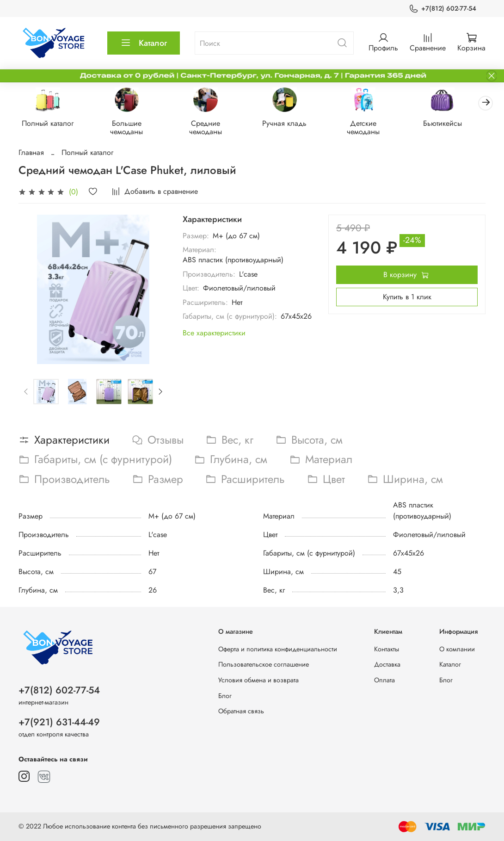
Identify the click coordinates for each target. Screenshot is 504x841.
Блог (225, 696)
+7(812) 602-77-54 (443, 9)
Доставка (387, 665)
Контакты (387, 649)
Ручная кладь (293, 124)
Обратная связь (241, 711)
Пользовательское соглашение (264, 665)
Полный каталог (49, 124)
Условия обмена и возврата (258, 680)
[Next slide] (160, 393)
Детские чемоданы (374, 128)
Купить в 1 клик (407, 298)
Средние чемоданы (212, 128)
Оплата (384, 680)
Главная (31, 153)
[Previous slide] (26, 393)
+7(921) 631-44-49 (59, 722)
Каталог (144, 43)
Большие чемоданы (130, 128)
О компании (457, 649)
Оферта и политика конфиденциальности (278, 649)
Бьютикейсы (455, 124)
